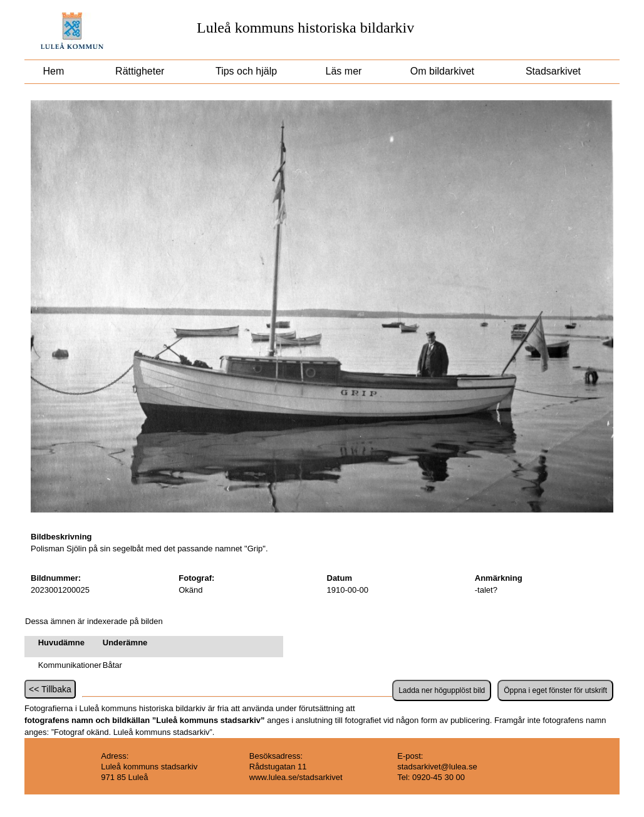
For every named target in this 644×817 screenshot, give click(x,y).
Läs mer (342, 71)
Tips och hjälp (245, 71)
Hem (54, 71)
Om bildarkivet (442, 71)
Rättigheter (140, 71)
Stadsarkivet (553, 71)
